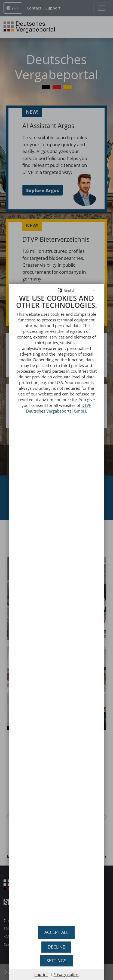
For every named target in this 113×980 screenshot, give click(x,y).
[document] (57, 603)
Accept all (56, 932)
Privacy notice (66, 974)
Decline (56, 947)
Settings (57, 961)
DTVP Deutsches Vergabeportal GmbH (59, 396)
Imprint (41, 974)
